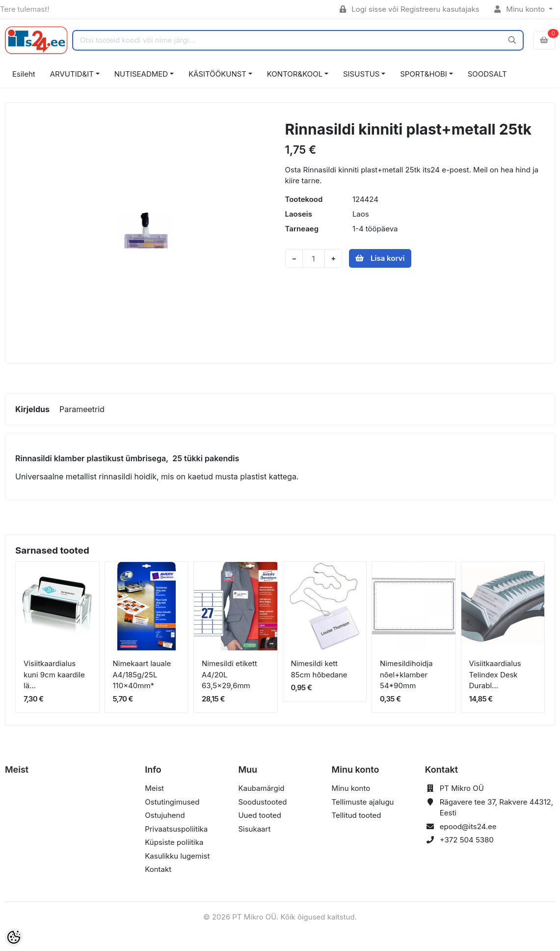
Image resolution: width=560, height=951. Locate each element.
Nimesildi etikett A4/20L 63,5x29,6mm (229, 674)
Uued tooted (260, 815)
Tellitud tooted (357, 815)
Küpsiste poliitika (174, 842)
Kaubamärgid (261, 788)
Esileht (24, 74)
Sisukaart (254, 829)
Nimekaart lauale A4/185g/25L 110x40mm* (142, 674)
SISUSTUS (361, 74)
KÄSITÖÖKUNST (217, 74)
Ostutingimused (172, 802)
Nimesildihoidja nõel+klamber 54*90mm (406, 674)
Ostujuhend (165, 815)
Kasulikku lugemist (177, 856)
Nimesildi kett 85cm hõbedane (319, 669)
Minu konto (521, 9)
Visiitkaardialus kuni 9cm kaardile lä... (54, 674)
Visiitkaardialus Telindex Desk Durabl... (495, 674)
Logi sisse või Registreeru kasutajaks (410, 9)
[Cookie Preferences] (14, 937)
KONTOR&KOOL (295, 74)
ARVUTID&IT (72, 74)
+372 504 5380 (467, 840)
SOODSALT (487, 74)
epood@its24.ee (468, 826)
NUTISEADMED (141, 74)
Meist (154, 788)
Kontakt (158, 869)
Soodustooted (262, 802)
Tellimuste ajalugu (363, 802)
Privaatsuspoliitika (176, 829)
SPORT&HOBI (424, 74)
